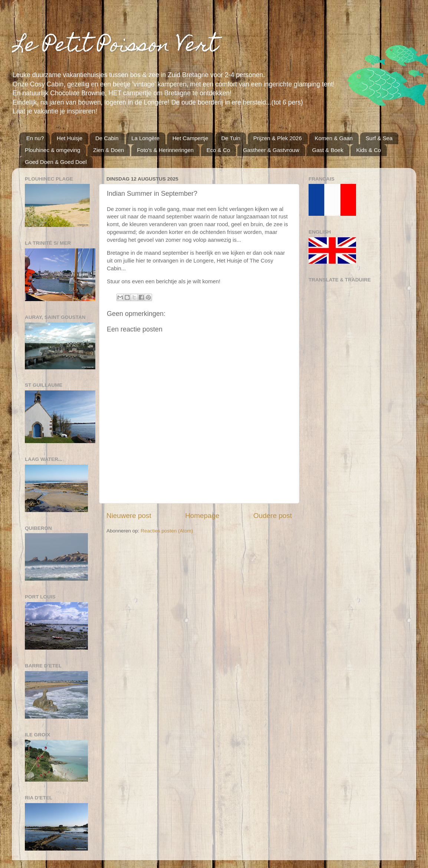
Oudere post (273, 516)
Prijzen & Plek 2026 (278, 138)
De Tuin (231, 138)
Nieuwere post (129, 516)
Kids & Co (368, 150)
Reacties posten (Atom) (167, 531)
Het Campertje (190, 138)
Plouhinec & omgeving (52, 150)
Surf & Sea (379, 138)
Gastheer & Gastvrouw (271, 150)
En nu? (35, 138)
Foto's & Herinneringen (165, 150)
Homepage (202, 516)
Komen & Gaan (334, 138)
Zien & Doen (108, 150)
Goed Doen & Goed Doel (56, 162)
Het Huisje (70, 138)
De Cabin (107, 138)
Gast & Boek (327, 150)
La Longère (145, 138)
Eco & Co (218, 150)
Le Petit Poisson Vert (115, 47)
